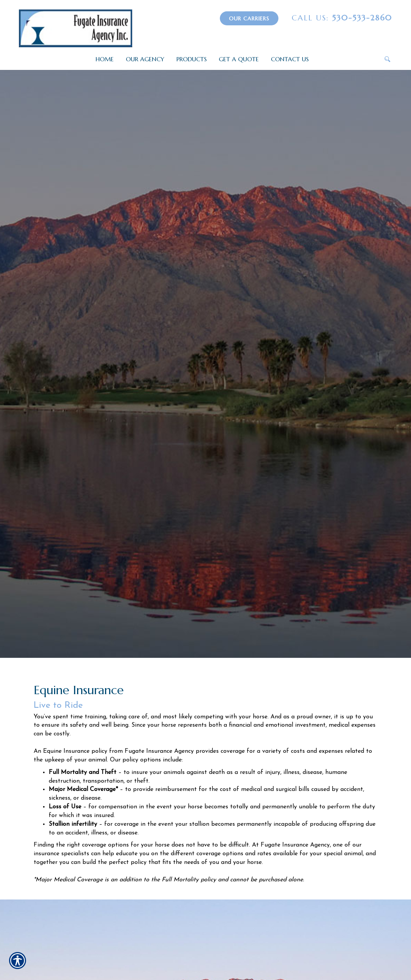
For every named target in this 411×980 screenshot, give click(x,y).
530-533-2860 (342, 18)
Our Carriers (249, 19)
